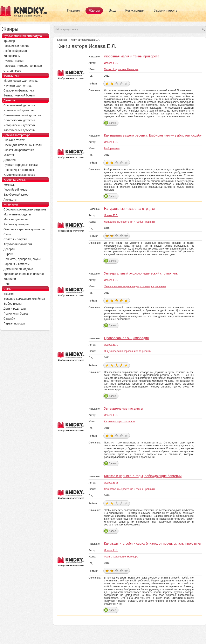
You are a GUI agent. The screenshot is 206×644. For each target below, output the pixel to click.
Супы (7, 234)
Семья (8, 289)
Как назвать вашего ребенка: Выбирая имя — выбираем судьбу (153, 135)
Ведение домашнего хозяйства (24, 299)
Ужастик (9, 155)
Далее (112, 123)
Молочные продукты (17, 214)
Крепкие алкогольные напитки (24, 274)
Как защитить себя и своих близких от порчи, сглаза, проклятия (153, 544)
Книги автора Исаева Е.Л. (85, 40)
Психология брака (16, 314)
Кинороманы (12, 56)
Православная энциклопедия (126, 338)
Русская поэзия (14, 61)
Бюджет (9, 294)
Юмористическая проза (19, 175)
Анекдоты (10, 200)
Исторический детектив (19, 125)
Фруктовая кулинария (18, 244)
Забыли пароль (166, 10)
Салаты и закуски (15, 239)
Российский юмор (15, 190)
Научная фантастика (18, 86)
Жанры (94, 10)
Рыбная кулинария (16, 224)
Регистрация (135, 10)
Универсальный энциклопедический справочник (141, 273)
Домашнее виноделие (18, 269)
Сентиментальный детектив (22, 115)
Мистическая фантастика (20, 81)
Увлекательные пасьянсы (123, 408)
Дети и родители (15, 309)
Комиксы (9, 185)
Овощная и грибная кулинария (24, 229)
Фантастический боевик (19, 95)
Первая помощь (14, 323)
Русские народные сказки (21, 165)
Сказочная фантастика (19, 90)
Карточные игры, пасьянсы (119, 422)
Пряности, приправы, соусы (22, 259)
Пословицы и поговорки (19, 170)
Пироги (8, 254)
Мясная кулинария (16, 219)
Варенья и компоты (16, 264)
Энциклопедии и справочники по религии (128, 351)
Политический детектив (19, 120)
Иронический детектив (19, 110)
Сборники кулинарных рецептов (25, 209)
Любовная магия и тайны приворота (132, 56)
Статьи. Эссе (12, 71)
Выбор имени (112, 149)
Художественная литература (23, 36)
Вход (112, 10)
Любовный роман (15, 51)
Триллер (9, 41)
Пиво (7, 284)
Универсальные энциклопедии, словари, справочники (135, 286)
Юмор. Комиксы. (15, 180)
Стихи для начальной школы (23, 145)
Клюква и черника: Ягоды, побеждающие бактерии (143, 476)
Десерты (9, 249)
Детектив (10, 100)
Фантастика (11, 76)
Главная (73, 10)
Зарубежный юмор (16, 195)
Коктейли (10, 279)
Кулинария (11, 204)
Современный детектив (19, 105)
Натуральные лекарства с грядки (129, 209)
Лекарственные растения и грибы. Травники (129, 222)
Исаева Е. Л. (111, 483)
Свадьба (9, 318)
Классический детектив (19, 130)
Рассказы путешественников (23, 66)
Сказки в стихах (14, 140)
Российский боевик (16, 46)
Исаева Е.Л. (111, 63)
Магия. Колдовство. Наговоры (121, 69)
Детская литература (17, 135)
